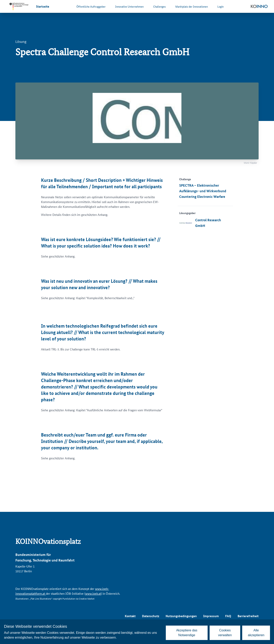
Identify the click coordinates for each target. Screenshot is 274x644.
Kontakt (130, 616)
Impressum (211, 616)
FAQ (228, 616)
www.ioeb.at (93, 593)
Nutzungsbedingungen (181, 616)
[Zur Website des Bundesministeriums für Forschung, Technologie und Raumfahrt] (19, 6)
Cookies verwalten (225, 633)
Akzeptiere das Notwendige (187, 633)
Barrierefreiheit (248, 616)
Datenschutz (151, 616)
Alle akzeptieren (256, 633)
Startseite (43, 6)
